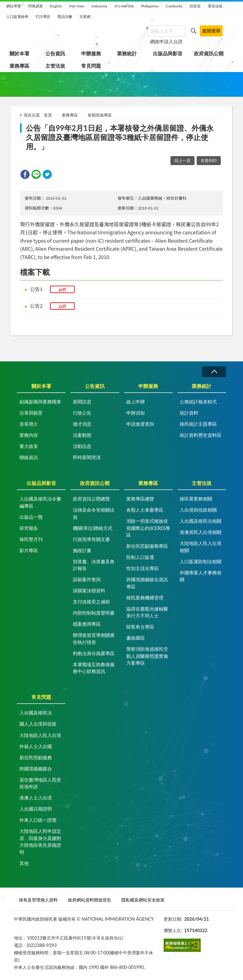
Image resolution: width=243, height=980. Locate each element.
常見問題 (91, 66)
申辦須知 (136, 413)
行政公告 (82, 413)
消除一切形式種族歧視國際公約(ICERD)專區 (148, 528)
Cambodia (174, 6)
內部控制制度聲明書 (94, 613)
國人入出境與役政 (38, 724)
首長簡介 (29, 424)
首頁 (48, 115)
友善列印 (209, 160)
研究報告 (29, 528)
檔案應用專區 (87, 624)
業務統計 (127, 53)
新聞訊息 (82, 402)
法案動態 (82, 435)
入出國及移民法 (36, 713)
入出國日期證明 (36, 809)
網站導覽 (14, 6)
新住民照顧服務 (36, 757)
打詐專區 (43, 17)
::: (3, 5)
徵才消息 (82, 424)
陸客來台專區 (140, 627)
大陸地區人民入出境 (40, 735)
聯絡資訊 (29, 457)
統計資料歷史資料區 (201, 435)
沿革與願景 (31, 413)
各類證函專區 (100, 115)
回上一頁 (182, 160)
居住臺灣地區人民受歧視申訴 (40, 783)
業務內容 (29, 435)
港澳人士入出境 (36, 798)
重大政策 (29, 446)
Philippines (150, 6)
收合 (214, 372)
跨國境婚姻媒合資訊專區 (147, 583)
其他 (24, 863)
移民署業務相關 (196, 499)
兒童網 (85, 17)
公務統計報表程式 (198, 402)
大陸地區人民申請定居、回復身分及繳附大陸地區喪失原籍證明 (40, 842)
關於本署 (19, 53)
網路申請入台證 (166, 41)
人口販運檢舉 (17, 17)
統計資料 (189, 413)
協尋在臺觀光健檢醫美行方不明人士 (147, 612)
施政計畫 (82, 550)
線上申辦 (136, 402)
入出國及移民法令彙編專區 (40, 502)
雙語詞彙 (65, 17)
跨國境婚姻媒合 (36, 769)
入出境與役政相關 (198, 510)
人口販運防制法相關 (201, 561)
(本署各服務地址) (107, 938)
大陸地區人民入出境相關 (201, 547)
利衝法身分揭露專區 (94, 653)
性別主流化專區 (142, 568)
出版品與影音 (168, 53)
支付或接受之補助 (91, 602)
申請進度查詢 (140, 424)
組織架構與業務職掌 (40, 402)
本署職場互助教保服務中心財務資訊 (94, 668)
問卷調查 (36, 6)
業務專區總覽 (140, 499)
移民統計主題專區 (198, 424)
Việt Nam (77, 6)
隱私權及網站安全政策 (143, 900)
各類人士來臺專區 (145, 510)
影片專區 (29, 550)
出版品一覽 (31, 517)
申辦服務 (91, 53)
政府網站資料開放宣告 (90, 900)
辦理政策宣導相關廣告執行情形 (94, 639)
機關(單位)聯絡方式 (93, 528)
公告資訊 (55, 53)
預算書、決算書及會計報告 (94, 565)
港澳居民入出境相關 (201, 532)
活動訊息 (82, 446)
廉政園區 (136, 638)
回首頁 (195, 6)
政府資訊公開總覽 (91, 499)
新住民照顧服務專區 (147, 546)
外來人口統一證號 (38, 820)
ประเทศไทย (124, 6)
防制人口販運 (140, 557)
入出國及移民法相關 (201, 521)
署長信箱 (215, 6)
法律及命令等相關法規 (94, 513)
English (56, 6)
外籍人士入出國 (36, 746)
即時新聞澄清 (87, 457)
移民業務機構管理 (145, 598)
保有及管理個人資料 (38, 900)
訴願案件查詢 (87, 579)
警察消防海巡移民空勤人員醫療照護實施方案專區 (147, 656)
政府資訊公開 (209, 53)
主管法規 (55, 66)
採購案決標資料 (89, 590)
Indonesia (99, 6)
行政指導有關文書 (91, 539)
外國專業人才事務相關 (201, 576)
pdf (63, 289)
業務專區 (19, 66)
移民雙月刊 (31, 539)
